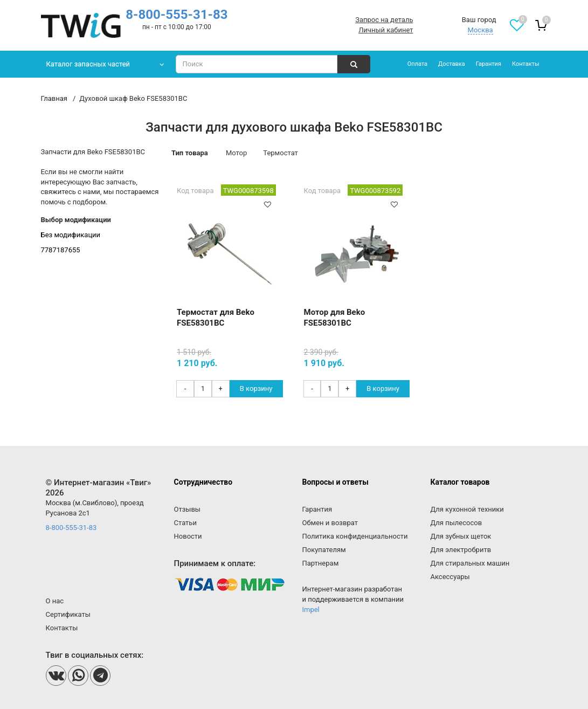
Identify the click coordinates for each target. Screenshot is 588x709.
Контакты (526, 64)
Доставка (452, 64)
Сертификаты (68, 614)
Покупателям (324, 550)
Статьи (185, 523)
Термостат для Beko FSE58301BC (216, 318)
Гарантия (489, 64)
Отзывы (187, 509)
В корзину (256, 388)
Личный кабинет (386, 30)
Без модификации (71, 235)
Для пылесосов (456, 523)
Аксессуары (450, 577)
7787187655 (61, 250)
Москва (480, 30)
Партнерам (320, 563)
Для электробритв (461, 550)
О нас (55, 601)
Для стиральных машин (470, 563)
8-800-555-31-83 (177, 15)
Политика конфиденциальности (355, 536)
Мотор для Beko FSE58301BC (335, 318)
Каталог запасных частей (88, 64)
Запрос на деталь (384, 20)
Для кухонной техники (467, 509)
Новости (188, 536)
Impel (310, 610)
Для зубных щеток (461, 536)
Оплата (417, 64)
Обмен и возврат (330, 523)
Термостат (281, 153)
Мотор (236, 153)
